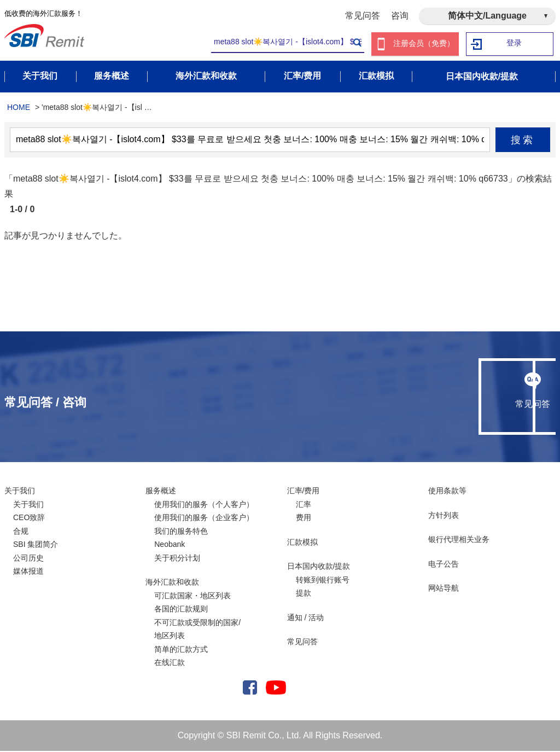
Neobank (170, 545)
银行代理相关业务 (459, 540)
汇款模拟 (302, 543)
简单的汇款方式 (181, 650)
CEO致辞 (29, 518)
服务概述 (161, 492)
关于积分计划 (177, 559)
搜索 (523, 141)
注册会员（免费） (424, 44)
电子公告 (444, 565)
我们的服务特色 (181, 532)
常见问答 (363, 16)
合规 (21, 532)
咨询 (400, 16)
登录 (515, 44)
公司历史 (28, 559)
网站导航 (444, 589)
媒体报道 (28, 572)
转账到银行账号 (323, 581)
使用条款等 (447, 492)
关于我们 (20, 492)
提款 (304, 594)
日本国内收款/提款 (319, 567)
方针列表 (444, 516)
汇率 (304, 505)
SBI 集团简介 (36, 545)
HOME (19, 108)
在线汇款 (170, 663)
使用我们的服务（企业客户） (204, 518)
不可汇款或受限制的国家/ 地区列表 (197, 630)
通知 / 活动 (306, 619)
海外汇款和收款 (172, 583)
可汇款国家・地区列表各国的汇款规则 (192, 604)
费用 (304, 518)
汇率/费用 (304, 492)
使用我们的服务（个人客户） (204, 505)
